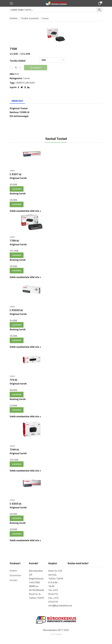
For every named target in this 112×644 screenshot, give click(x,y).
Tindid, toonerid (30, 18)
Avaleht (13, 573)
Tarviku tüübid (18, 61)
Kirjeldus (17, 101)
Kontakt (14, 583)
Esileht (14, 18)
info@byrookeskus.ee (60, 608)
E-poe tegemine (56, 636)
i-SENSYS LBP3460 (25, 83)
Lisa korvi (37, 68)
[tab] (17, 101)
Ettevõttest (16, 578)
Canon (45, 18)
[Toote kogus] (16, 68)
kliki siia (36, 211)
